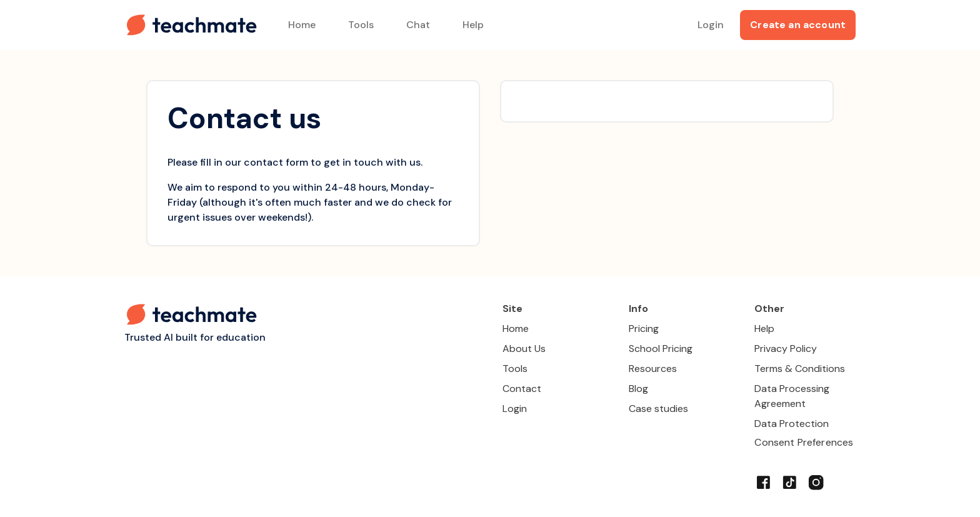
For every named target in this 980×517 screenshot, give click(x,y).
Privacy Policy (786, 349)
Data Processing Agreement (792, 396)
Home (302, 25)
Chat (418, 25)
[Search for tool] (672, 25)
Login (711, 25)
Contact (522, 389)
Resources (653, 369)
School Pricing (661, 349)
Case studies (658, 409)
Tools (361, 25)
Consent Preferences (804, 442)
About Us (524, 349)
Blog (638, 389)
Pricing (644, 329)
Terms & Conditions (800, 369)
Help (473, 25)
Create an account (798, 25)
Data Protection (792, 424)
